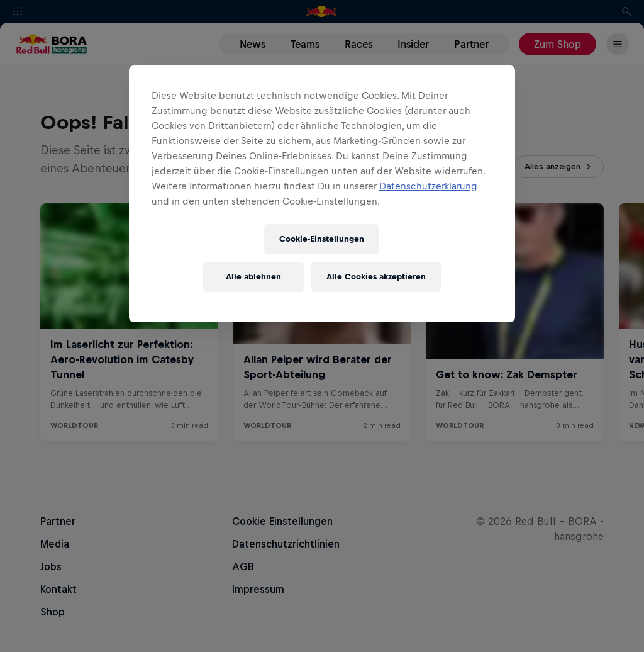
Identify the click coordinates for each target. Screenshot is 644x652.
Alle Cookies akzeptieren (376, 277)
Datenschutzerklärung (428, 186)
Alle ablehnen (253, 277)
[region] (322, 194)
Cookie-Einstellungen (322, 239)
